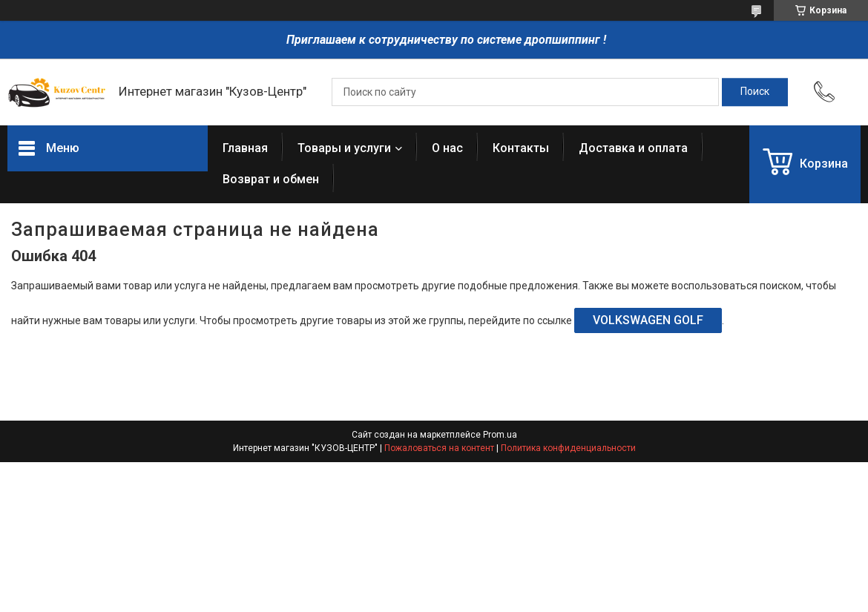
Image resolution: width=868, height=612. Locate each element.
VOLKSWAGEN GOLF (648, 320)
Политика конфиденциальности (568, 448)
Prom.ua (500, 435)
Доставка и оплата (633, 148)
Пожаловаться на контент (439, 448)
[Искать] (755, 92)
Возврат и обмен (271, 179)
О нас (447, 148)
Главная (245, 148)
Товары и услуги (344, 148)
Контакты (521, 148)
